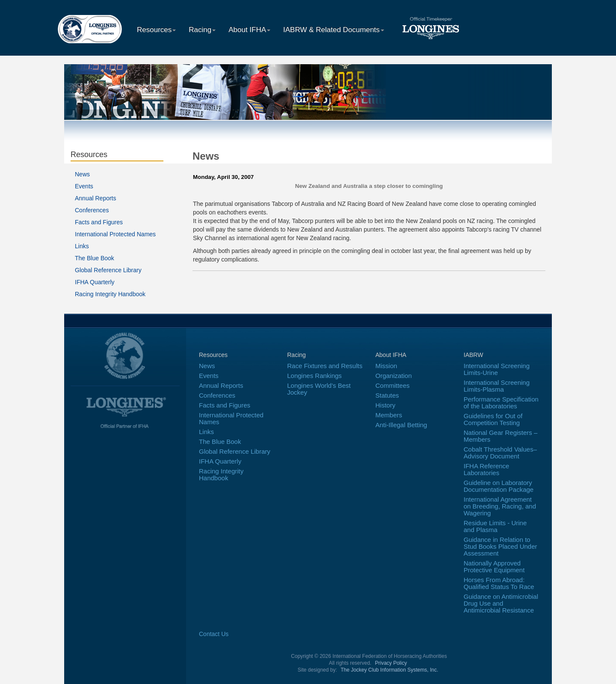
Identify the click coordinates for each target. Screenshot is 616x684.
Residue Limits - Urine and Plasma (495, 526)
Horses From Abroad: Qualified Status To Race (499, 583)
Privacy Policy (391, 663)
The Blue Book (95, 258)
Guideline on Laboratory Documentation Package (499, 486)
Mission (386, 366)
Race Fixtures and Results (325, 366)
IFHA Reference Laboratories (487, 469)
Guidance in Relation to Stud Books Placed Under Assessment (500, 546)
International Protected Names (115, 234)
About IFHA (249, 30)
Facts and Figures (99, 222)
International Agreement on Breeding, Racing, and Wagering (500, 506)
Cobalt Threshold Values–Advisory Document (500, 453)
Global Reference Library (108, 270)
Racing (202, 30)
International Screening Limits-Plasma (497, 386)
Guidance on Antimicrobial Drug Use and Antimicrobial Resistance (501, 603)
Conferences (92, 210)
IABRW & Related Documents (334, 30)
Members (389, 415)
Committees (393, 385)
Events (84, 186)
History (386, 405)
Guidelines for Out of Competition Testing (493, 419)
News (82, 174)
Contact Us (214, 634)
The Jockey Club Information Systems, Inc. (389, 670)
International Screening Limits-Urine (497, 369)
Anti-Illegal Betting (401, 425)
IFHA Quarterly (95, 282)
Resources (156, 30)
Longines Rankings (314, 376)
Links (82, 246)
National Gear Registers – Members (501, 436)
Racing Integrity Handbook (110, 294)
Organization (394, 376)
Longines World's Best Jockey (319, 389)
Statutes (387, 395)
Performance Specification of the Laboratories (501, 403)
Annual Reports (96, 198)
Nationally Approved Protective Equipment (494, 567)
